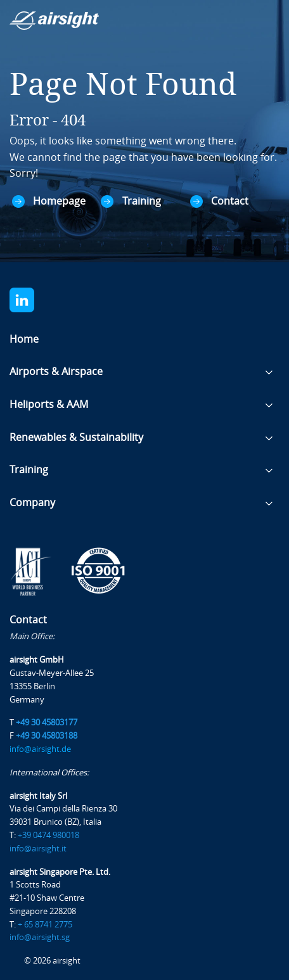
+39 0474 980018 (48, 835)
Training (142, 201)
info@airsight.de (40, 749)
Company (32, 503)
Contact (230, 201)
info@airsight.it (38, 849)
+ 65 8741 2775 (45, 925)
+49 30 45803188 (47, 736)
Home (24, 339)
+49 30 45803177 (47, 722)
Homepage (59, 201)
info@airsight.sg (40, 937)
